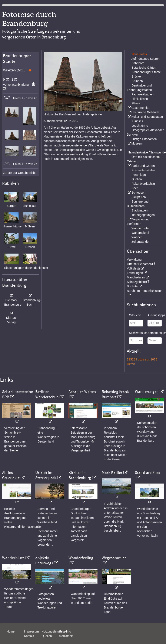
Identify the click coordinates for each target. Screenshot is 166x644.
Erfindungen (135, 273)
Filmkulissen (140, 99)
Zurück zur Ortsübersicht (19, 173)
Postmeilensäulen (143, 170)
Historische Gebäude (145, 112)
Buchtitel (133, 286)
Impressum (31, 631)
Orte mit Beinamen (139, 264)
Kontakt (29, 636)
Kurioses (137, 121)
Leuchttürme (140, 126)
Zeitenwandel (140, 242)
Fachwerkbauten (143, 94)
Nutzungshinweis (53, 631)
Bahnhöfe (138, 63)
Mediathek (66, 636)
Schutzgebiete (136, 282)
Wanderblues (13, 558)
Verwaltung (134, 260)
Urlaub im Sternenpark (46, 475)
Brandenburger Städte (146, 72)
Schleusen (138, 193)
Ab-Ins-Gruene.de (11, 475)
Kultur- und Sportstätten (147, 117)
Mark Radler (112, 473)
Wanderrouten (141, 228)
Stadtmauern (140, 210)
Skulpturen (139, 197)
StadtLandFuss (147, 473)
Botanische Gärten (144, 68)
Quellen (137, 179)
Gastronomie (140, 108)
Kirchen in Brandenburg (80, 475)
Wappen (137, 237)
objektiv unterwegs (44, 560)
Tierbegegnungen (143, 215)
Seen (135, 188)
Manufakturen (136, 277)
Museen (137, 143)
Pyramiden (139, 175)
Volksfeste (134, 268)
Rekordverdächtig (143, 184)
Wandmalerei (140, 233)
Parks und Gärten (143, 166)
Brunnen (137, 81)
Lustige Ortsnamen (144, 139)
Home (11, 631)
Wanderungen (147, 392)
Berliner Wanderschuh (47, 394)
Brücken (137, 77)
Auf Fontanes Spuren (145, 59)
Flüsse (136, 103)
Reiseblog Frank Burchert (115, 394)
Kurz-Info (65, 631)
